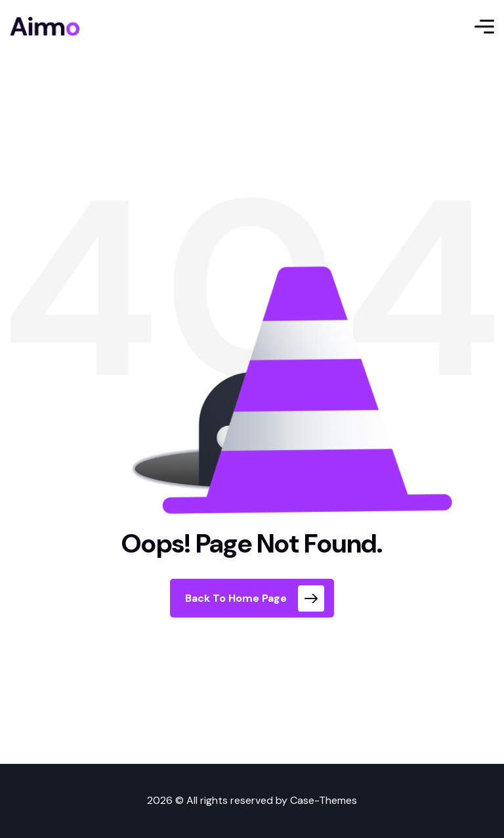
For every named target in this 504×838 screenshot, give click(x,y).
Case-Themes (324, 800)
